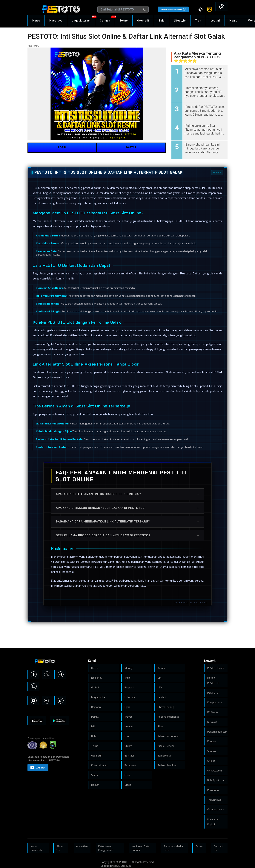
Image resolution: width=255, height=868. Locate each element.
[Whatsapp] (47, 701)
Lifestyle (180, 20)
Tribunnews (214, 800)
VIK (159, 678)
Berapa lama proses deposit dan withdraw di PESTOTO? (127, 535)
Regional (96, 707)
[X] (47, 674)
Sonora (212, 751)
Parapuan (130, 765)
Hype (127, 707)
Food (127, 736)
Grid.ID (211, 761)
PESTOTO (33, 46)
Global (95, 687)
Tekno (124, 20)
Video (128, 785)
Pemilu (95, 717)
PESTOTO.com (216, 668)
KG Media (213, 712)
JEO (160, 687)
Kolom (161, 668)
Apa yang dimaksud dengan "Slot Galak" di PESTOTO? (127, 508)
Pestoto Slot (81, 335)
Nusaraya (56, 20)
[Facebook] (34, 674)
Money (129, 668)
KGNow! (212, 722)
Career (199, 846)
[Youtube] (34, 701)
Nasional (96, 678)
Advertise (82, 846)
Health (234, 20)
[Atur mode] (201, 9)
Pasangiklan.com (217, 732)
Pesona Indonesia (168, 717)
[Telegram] (61, 674)
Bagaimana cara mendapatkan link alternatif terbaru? (127, 522)
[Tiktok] (61, 701)
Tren (198, 20)
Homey (129, 726)
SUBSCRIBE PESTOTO (171, 9)
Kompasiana (215, 702)
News (36, 20)
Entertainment (100, 765)
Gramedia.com (216, 809)
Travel (128, 717)
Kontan (212, 741)
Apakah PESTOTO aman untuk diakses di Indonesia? (127, 494)
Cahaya (105, 20)
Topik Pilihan (165, 755)
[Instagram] (34, 686)
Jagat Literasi (81, 20)
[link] (210, 9)
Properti (129, 687)
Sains (95, 775)
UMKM (128, 746)
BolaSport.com (216, 780)
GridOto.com (215, 770)
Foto (127, 775)
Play (160, 726)
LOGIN (62, 147)
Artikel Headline (167, 765)
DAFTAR (131, 147)
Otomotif (143, 20)
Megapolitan (99, 697)
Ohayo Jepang (166, 707)
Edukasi (129, 755)
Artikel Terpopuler (168, 736)
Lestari (215, 22)
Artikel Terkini (166, 746)
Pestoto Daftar (191, 273)
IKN (93, 726)
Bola (162, 20)
